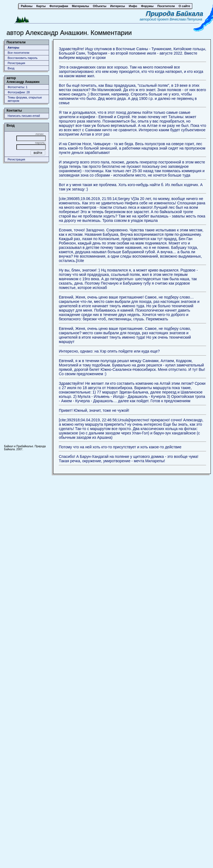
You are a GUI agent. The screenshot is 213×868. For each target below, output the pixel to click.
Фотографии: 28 (19, 92)
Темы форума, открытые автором (25, 99)
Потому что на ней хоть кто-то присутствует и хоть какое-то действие (120, 447)
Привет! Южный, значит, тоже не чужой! (94, 410)
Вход (11, 68)
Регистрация (16, 63)
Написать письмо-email (24, 116)
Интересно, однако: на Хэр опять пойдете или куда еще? (109, 351)
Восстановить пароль (23, 58)
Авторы (13, 47)
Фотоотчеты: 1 (18, 87)
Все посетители (19, 53)
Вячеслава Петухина (186, 19)
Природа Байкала (175, 14)
